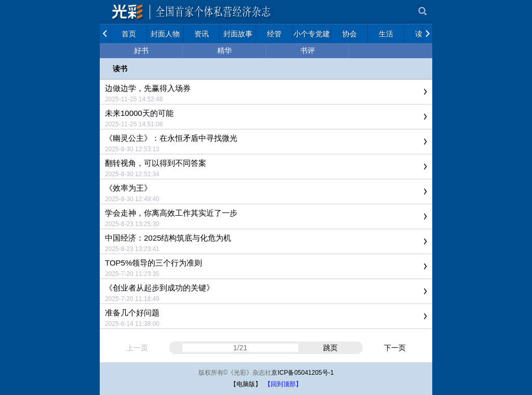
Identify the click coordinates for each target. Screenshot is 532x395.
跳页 (330, 348)
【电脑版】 (246, 384)
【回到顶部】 (283, 384)
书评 (308, 50)
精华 (224, 50)
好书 (141, 50)
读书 (120, 69)
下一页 (395, 348)
